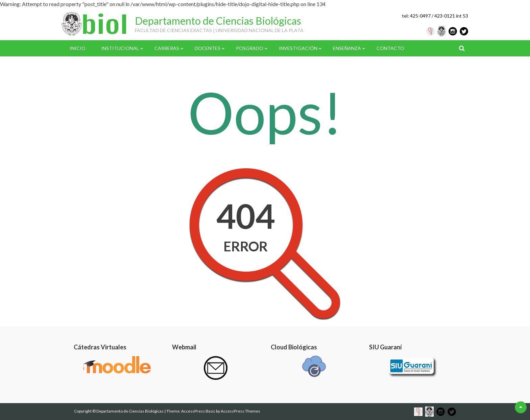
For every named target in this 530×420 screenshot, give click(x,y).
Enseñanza (347, 48)
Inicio (78, 48)
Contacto (390, 48)
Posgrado (250, 48)
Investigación (298, 48)
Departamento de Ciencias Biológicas (218, 21)
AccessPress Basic (198, 411)
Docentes (208, 48)
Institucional (120, 48)
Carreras (167, 48)
